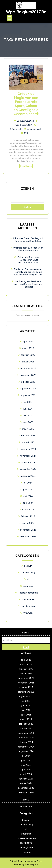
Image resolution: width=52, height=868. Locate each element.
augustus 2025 (28, 395)
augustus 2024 (28, 476)
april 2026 (28, 341)
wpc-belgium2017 (24, 125)
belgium (28, 566)
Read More (26, 166)
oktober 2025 (28, 382)
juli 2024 (28, 483)
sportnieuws (28, 599)
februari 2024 (28, 516)
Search (26, 647)
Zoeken (27, 189)
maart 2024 (28, 510)
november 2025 (28, 375)
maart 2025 (28, 429)
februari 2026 (28, 355)
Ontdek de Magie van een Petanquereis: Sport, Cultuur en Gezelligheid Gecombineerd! (26, 104)
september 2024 (28, 469)
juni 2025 (28, 409)
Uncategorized (34, 129)
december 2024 (28, 449)
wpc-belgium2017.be (26, 12)
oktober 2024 (28, 463)
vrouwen (28, 613)
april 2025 (28, 422)
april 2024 (28, 503)
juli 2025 (28, 402)
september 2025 (28, 389)
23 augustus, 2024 (25, 121)
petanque (28, 586)
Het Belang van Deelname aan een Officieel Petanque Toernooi (28, 284)
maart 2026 (28, 348)
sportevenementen (28, 593)
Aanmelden (26, 806)
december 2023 (28, 530)
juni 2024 (28, 489)
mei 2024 (28, 496)
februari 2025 (28, 436)
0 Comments (16, 129)
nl (28, 579)
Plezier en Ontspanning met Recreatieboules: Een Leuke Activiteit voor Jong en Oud (28, 272)
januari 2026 (28, 362)
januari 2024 (28, 523)
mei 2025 (28, 415)
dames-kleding (28, 573)
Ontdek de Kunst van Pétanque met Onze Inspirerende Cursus (28, 260)
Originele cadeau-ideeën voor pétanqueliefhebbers (28, 249)
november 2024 (28, 456)
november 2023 (28, 536)
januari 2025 (28, 442)
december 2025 (28, 368)
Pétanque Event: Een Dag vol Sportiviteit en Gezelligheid (28, 240)
